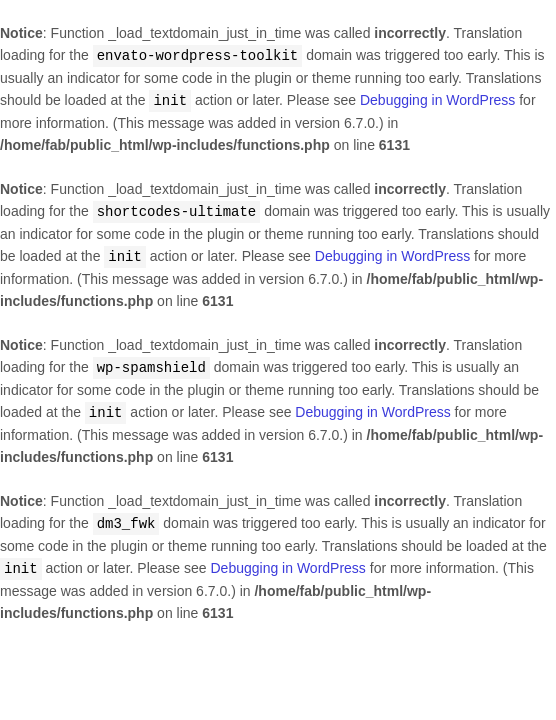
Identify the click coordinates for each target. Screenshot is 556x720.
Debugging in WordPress (437, 99)
